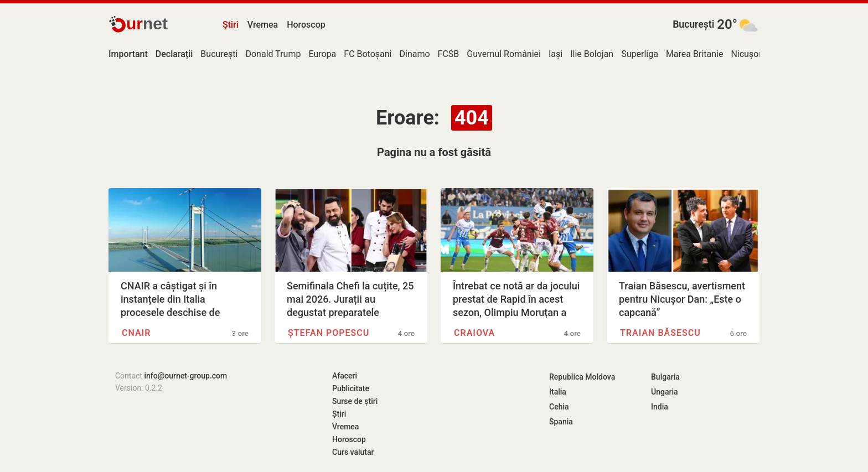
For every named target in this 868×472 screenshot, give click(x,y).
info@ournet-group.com (185, 376)
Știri (231, 25)
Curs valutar (353, 452)
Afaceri (345, 376)
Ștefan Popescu (329, 333)
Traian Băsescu (660, 333)
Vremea (263, 25)
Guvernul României (504, 54)
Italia (558, 392)
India (660, 407)
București (693, 24)
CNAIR (136, 333)
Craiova (474, 333)
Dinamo (415, 54)
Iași (556, 54)
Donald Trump (273, 54)
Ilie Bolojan (592, 54)
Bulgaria (665, 377)
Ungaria (665, 392)
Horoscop (306, 25)
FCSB (449, 54)
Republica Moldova (582, 377)
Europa (322, 54)
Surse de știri (355, 401)
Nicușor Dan (755, 54)
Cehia (559, 407)
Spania (561, 422)
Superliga (640, 54)
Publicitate (351, 388)
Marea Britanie (695, 54)
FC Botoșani (368, 54)
